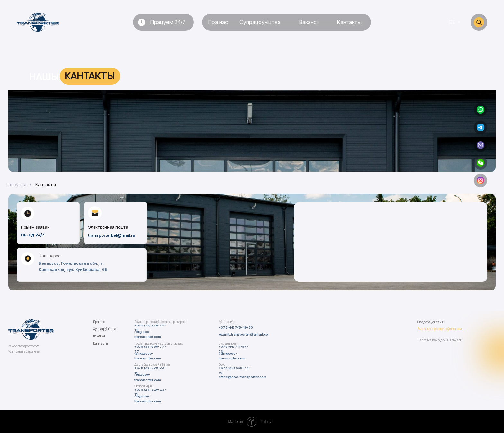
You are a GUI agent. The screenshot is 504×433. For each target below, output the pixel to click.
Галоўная (16, 184)
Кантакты (46, 184)
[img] (481, 110)
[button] (481, 163)
